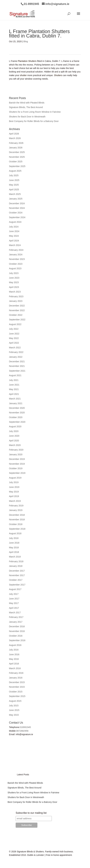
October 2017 (16, 580)
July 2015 (14, 706)
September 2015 (17, 696)
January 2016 (16, 678)
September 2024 (17, 217)
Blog (26, 41)
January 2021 (16, 403)
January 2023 (16, 301)
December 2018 (17, 515)
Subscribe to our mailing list (31, 813)
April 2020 (14, 441)
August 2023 (15, 268)
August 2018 (15, 533)
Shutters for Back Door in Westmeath (27, 117)
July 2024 (14, 227)
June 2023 (14, 278)
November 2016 (17, 631)
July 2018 (14, 538)
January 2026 (16, 148)
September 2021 (17, 371)
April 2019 (14, 496)
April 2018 (14, 552)
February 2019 (16, 506)
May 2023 (14, 282)
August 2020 (15, 426)
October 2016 (16, 636)
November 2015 (17, 687)
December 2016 (17, 626)
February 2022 (16, 352)
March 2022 (15, 348)
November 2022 (17, 310)
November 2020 (17, 413)
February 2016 (16, 673)
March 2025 (15, 194)
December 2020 (17, 408)
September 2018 (17, 529)
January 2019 (16, 510)
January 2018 (16, 566)
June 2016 (14, 654)
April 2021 (14, 394)
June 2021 (14, 385)
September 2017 (17, 585)
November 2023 (17, 259)
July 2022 (14, 329)
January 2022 (16, 357)
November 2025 (17, 157)
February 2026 (16, 143)
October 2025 (16, 162)
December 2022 (17, 306)
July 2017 (14, 594)
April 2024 (14, 241)
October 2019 (16, 468)
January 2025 (16, 199)
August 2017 (15, 589)
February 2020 (16, 450)
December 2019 (17, 459)
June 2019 (14, 487)
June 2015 (14, 710)
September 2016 (17, 640)
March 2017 (15, 613)
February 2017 (16, 617)
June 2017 (14, 599)
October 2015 (16, 692)
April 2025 (14, 190)
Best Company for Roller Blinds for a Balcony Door (34, 121)
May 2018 (14, 548)
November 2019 (17, 464)
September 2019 (17, 473)
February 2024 (16, 250)
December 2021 (17, 361)
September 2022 (17, 320)
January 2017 (16, 622)
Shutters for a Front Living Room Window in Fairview (35, 112)
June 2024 (14, 231)
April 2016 (14, 664)
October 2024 (16, 213)
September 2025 (17, 166)
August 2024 (15, 222)
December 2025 (17, 152)
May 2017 (14, 603)
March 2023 (15, 292)
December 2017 (17, 571)
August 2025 (15, 171)
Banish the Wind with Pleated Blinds (27, 103)
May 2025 (14, 185)
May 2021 (14, 389)
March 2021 (15, 399)
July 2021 (14, 380)
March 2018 (15, 557)
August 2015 (15, 701)
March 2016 (15, 668)
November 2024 (17, 208)
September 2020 (17, 422)
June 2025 (14, 180)
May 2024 (14, 236)
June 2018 (14, 543)
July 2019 (14, 482)
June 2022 (14, 334)
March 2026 (15, 138)
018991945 (25, 727)
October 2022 (16, 315)
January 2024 (16, 255)
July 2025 (14, 175)
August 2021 (15, 375)
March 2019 (15, 501)
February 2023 (16, 296)
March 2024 (15, 245)
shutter (23, 75)
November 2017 (17, 575)
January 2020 (16, 454)
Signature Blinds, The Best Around (26, 107)
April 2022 (14, 343)
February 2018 (16, 561)
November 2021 (17, 366)
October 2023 (16, 264)
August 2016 (15, 645)
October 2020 (16, 417)
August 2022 (15, 324)
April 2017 (14, 608)
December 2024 (17, 203)
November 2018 (17, 520)
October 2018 (16, 524)
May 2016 (14, 659)
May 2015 (14, 715)
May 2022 (14, 338)
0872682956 (22, 731)
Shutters (58, 75)
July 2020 (14, 431)
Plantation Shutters (27, 61)
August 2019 (15, 478)
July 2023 (14, 273)
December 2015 (17, 682)
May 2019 (14, 492)
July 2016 (14, 650)
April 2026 (14, 134)
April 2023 (14, 287)
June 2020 (14, 436)
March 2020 (15, 445)
